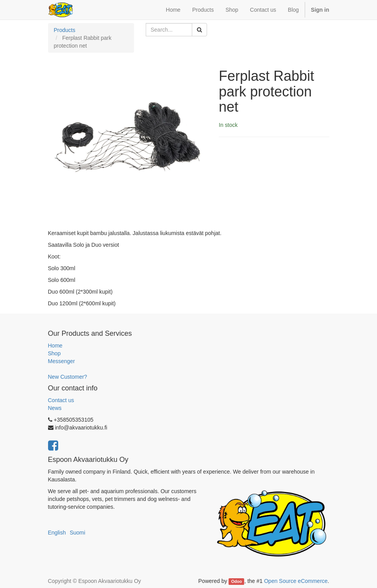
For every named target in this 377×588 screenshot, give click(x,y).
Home (55, 346)
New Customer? (68, 377)
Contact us (61, 400)
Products (65, 30)
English (57, 533)
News (55, 408)
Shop (54, 353)
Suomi (77, 533)
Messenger (62, 361)
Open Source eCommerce (296, 581)
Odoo (237, 581)
